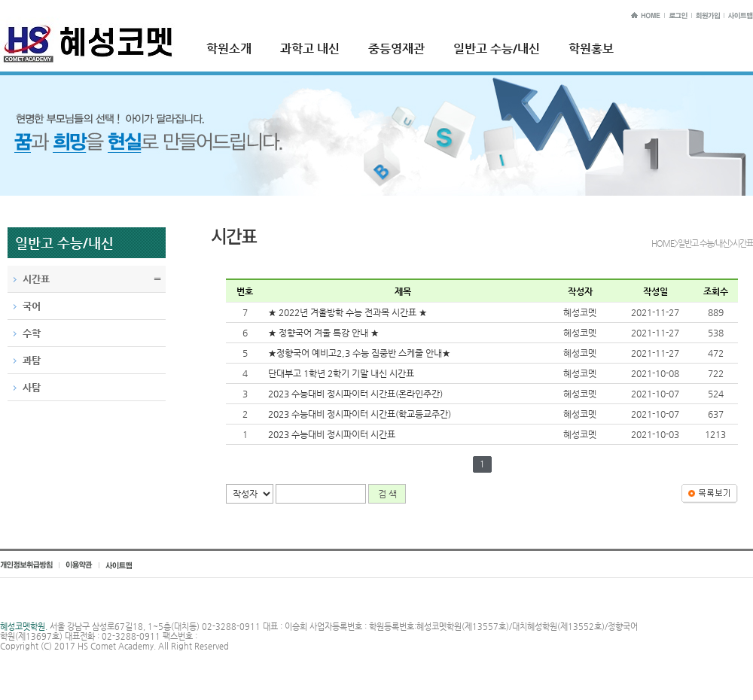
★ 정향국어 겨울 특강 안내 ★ (323, 333)
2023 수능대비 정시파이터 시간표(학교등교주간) (360, 414)
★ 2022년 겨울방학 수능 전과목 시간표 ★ (348, 312)
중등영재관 (396, 49)
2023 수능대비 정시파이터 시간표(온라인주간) (355, 394)
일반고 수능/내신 (497, 49)
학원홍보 (591, 49)
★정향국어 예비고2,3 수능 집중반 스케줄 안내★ (359, 353)
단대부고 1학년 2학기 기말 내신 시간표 (341, 373)
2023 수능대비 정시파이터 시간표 (332, 434)
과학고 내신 (310, 49)
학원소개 (229, 49)
